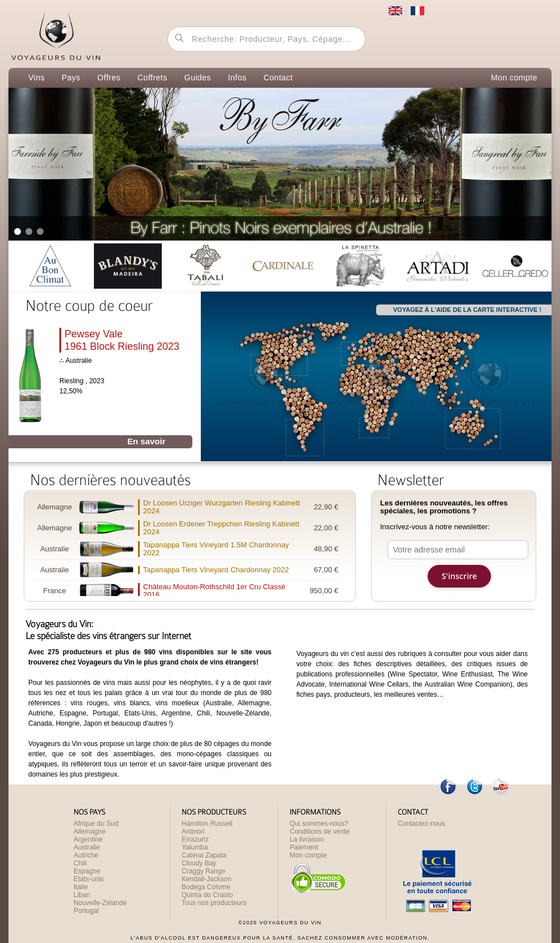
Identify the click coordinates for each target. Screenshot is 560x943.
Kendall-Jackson (206, 879)
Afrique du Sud (96, 824)
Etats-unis (89, 879)
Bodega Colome (206, 887)
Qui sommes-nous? (319, 824)
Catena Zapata (204, 855)
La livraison (307, 839)
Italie (81, 887)
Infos (237, 78)
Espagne (87, 871)
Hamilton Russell (207, 824)
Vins (36, 78)
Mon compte (514, 78)
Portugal (86, 911)
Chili (80, 863)
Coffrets (152, 78)
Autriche (86, 855)
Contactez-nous (421, 824)
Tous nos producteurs (214, 903)
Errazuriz (195, 839)
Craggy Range (203, 871)
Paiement (304, 847)
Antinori (193, 831)
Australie (87, 847)
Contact (278, 78)
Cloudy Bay (199, 863)
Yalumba (195, 847)
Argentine (88, 839)
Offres (109, 78)
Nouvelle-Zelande (100, 903)
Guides (198, 78)
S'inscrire (459, 576)
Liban (82, 895)
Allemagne (90, 831)
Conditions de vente (320, 831)
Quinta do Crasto (207, 895)
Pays (71, 78)
